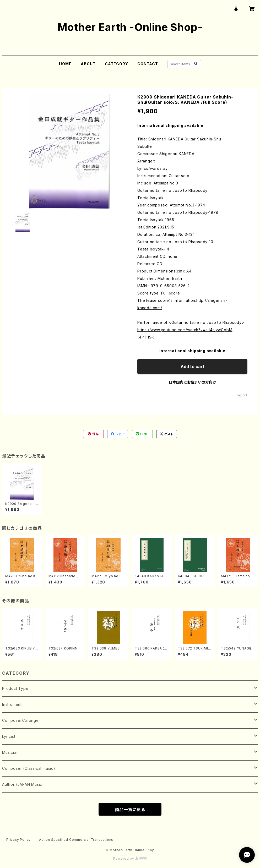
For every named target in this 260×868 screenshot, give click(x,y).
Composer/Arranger (21, 720)
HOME (65, 64)
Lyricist (9, 736)
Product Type (15, 688)
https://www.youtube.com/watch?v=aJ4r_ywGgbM (185, 330)
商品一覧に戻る (130, 810)
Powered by (130, 858)
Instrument (12, 704)
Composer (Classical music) (29, 768)
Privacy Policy (18, 840)
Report (242, 395)
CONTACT (148, 64)
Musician (10, 752)
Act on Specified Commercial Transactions (76, 840)
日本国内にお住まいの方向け (192, 382)
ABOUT (88, 64)
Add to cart (193, 367)
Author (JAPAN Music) (23, 784)
